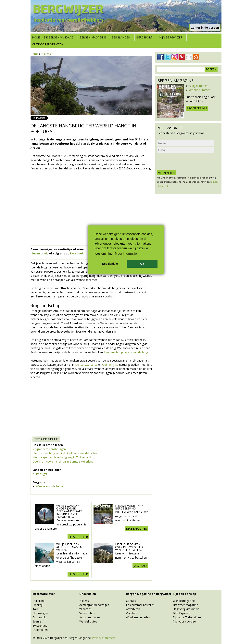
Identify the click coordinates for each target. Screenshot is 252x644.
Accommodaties (90, 617)
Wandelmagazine (184, 601)
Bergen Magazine (93, 37)
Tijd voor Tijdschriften (187, 617)
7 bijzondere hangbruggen (49, 449)
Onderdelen (88, 594)
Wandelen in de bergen (51, 486)
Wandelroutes (88, 621)
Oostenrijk (39, 617)
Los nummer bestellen (140, 605)
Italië (36, 609)
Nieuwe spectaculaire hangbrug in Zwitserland (62, 457)
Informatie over (44, 594)
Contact (131, 601)
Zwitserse (92, 365)
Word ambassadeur (139, 617)
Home (36, 37)
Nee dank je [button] (110, 264)
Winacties (85, 609)
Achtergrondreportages (94, 605)
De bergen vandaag (59, 37)
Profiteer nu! (197, 108)
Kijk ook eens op (184, 594)
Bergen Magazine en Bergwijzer (149, 594)
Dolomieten (40, 630)
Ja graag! (140, 566)
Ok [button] (142, 264)
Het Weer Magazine (185, 605)
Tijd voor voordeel (185, 621)
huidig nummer (197, 86)
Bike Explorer (181, 613)
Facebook (77, 253)
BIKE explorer (136, 529)
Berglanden (121, 37)
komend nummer (199, 90)
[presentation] (187, 162)
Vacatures (132, 613)
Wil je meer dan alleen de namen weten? (69, 547)
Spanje (37, 621)
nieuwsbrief (39, 253)
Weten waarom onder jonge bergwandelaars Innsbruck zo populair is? (69, 511)
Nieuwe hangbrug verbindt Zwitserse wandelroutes (65, 453)
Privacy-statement (104, 638)
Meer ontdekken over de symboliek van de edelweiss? (129, 547)
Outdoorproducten (48, 44)
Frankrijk (38, 605)
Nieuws (46, 54)
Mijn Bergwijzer (170, 37)
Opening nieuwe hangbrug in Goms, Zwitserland (63, 461)
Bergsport (144, 37)
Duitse (79, 365)
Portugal (41, 474)
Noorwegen (40, 613)
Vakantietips (87, 613)
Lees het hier (78, 537)
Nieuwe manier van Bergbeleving (129, 507)
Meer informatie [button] (126, 254)
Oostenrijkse (111, 365)
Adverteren (133, 609)
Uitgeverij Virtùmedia (186, 609)
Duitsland (38, 601)
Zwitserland (40, 626)
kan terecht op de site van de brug (126, 352)
